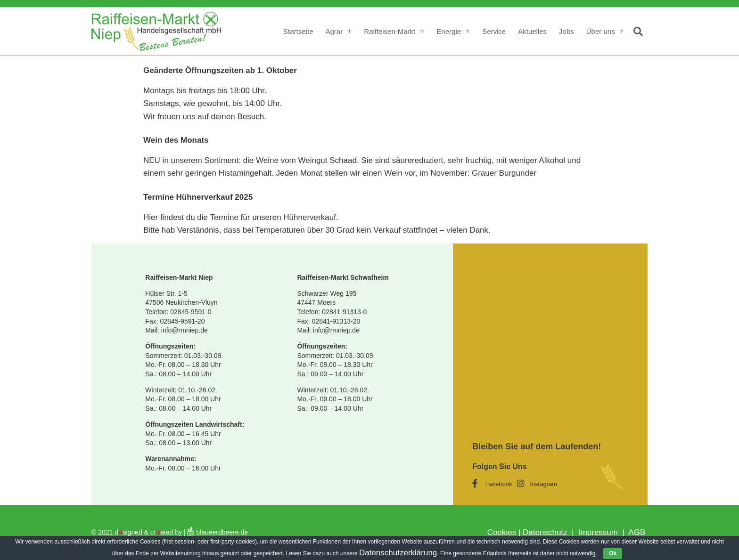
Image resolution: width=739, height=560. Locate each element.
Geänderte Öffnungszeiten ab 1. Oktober (220, 70)
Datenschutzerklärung (398, 553)
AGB (637, 532)
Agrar (338, 31)
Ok (613, 553)
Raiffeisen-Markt (394, 31)
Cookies (502, 532)
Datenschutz (546, 532)
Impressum (597, 532)
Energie (453, 31)
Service (494, 31)
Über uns (605, 31)
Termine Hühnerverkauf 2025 (198, 197)
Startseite (298, 31)
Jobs (567, 31)
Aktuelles (532, 31)
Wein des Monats (176, 140)
